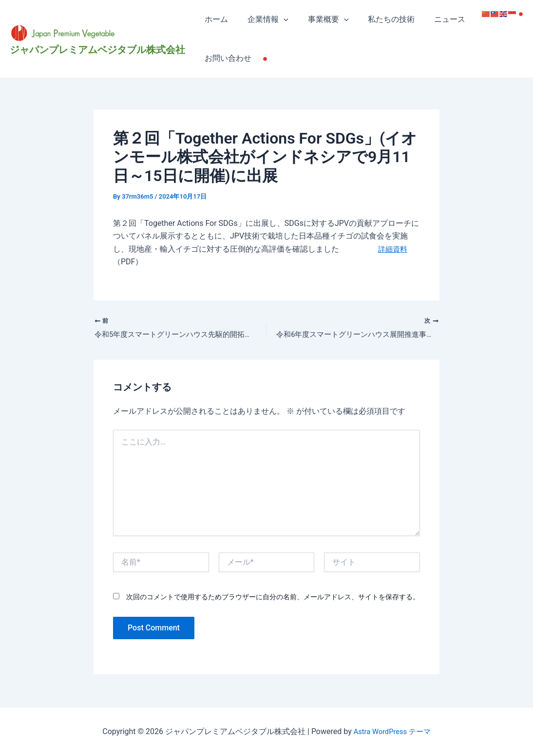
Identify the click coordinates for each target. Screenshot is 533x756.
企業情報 (262, 19)
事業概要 (319, 19)
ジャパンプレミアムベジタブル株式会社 (97, 50)
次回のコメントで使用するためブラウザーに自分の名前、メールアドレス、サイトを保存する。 (273, 598)
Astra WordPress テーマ (392, 731)
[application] (278, 19)
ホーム (214, 19)
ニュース (432, 19)
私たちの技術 (378, 19)
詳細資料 (394, 249)
